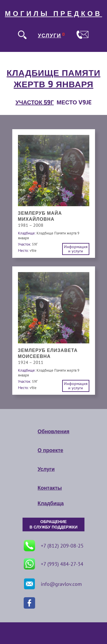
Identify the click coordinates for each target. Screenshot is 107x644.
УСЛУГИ (50, 36)
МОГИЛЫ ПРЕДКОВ (53, 14)
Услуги (46, 469)
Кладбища (51, 503)
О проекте (51, 450)
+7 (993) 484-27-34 (53, 564)
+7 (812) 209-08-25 (54, 546)
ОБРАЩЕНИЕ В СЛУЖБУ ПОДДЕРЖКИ (54, 524)
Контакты (50, 488)
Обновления (53, 432)
